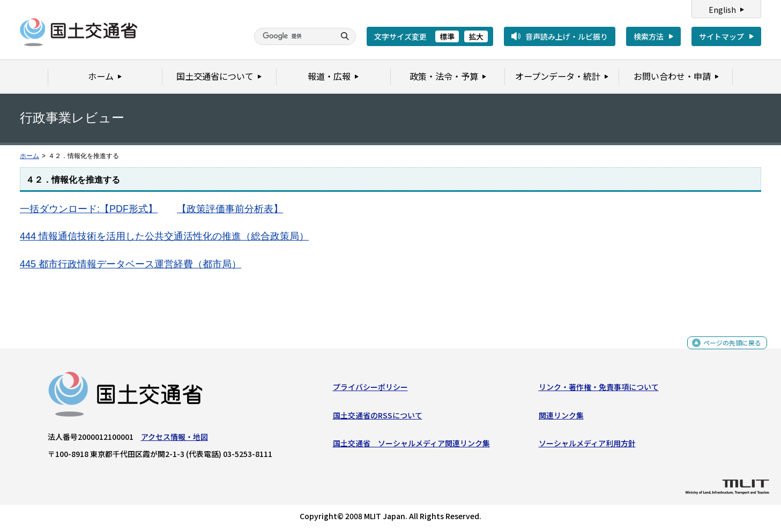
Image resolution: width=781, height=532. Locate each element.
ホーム (29, 156)
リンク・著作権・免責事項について (599, 389)
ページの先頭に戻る (728, 351)
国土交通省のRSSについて (378, 417)
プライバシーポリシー (370, 389)
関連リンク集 (561, 417)
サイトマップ (722, 36)
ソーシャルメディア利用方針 (587, 446)
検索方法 (649, 36)
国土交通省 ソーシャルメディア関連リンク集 (411, 446)
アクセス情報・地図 (174, 439)
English (722, 10)
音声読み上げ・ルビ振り (567, 36)
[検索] (293, 36)
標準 (447, 36)
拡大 (476, 36)
